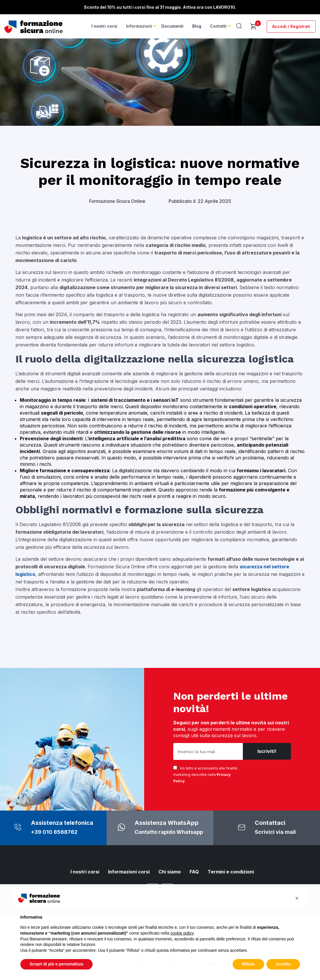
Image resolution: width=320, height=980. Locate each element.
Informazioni (140, 26)
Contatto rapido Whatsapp (169, 832)
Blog (198, 26)
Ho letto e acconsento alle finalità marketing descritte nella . (205, 775)
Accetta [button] (283, 964)
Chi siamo (170, 872)
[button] (297, 898)
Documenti (173, 26)
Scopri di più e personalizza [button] (56, 964)
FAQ (194, 872)
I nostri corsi (106, 26)
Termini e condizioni (231, 872)
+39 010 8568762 (54, 832)
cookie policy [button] (182, 933)
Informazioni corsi (129, 872)
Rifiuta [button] (248, 964)
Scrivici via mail (275, 832)
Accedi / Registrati (291, 26)
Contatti (219, 26)
